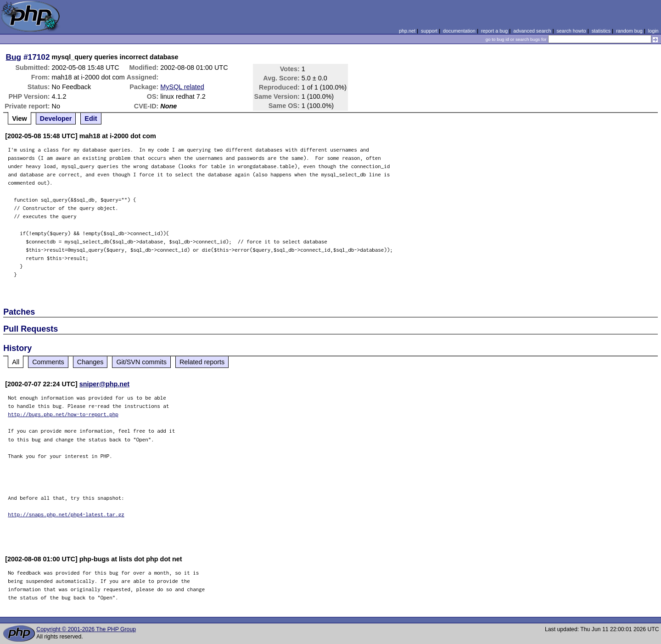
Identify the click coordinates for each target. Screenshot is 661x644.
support (429, 31)
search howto (571, 31)
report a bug (494, 31)
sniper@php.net (104, 384)
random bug (629, 31)
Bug (14, 57)
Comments (48, 362)
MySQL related (182, 87)
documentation (459, 31)
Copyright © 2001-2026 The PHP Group (86, 629)
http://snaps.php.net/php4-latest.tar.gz (66, 514)
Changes (90, 362)
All (16, 362)
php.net (407, 31)
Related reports (202, 362)
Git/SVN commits (141, 362)
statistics (601, 31)
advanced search (532, 31)
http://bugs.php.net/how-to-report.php (63, 414)
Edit (91, 119)
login (653, 31)
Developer (56, 119)
